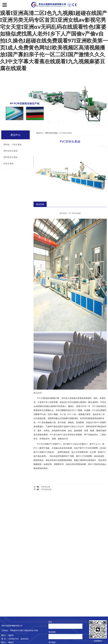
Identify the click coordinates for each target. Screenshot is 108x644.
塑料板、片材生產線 (13, 144)
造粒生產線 (8, 163)
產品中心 (40, 133)
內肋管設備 (46, 487)
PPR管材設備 (46, 489)
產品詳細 (40, 204)
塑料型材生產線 (10, 157)
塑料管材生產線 (10, 151)
